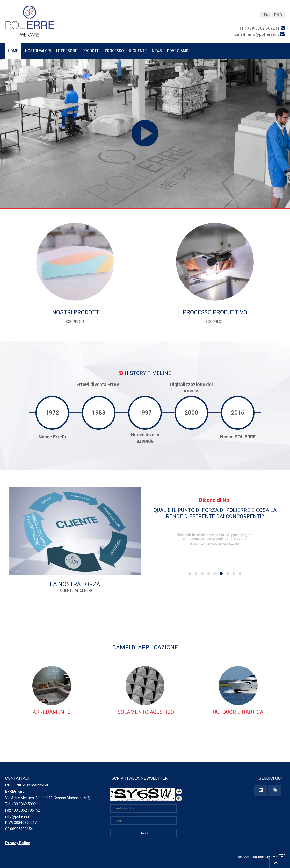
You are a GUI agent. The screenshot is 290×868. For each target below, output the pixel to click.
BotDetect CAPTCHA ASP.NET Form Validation (143, 800)
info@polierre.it (18, 816)
